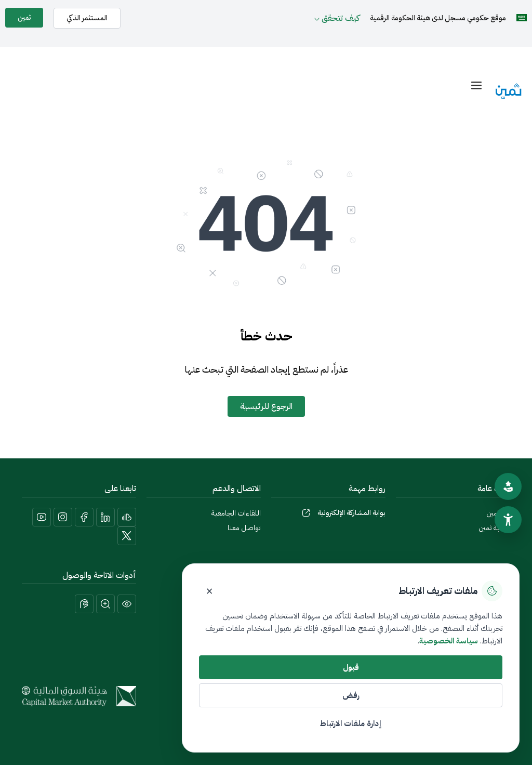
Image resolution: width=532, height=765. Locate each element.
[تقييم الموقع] (508, 486)
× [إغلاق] (209, 591)
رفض (351, 695)
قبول (351, 667)
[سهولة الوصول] (508, 520)
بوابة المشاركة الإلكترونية (351, 513)
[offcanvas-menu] (476, 85)
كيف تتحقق (341, 18)
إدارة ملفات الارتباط (351, 723)
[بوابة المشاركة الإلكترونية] (306, 513)
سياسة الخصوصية (449, 641)
